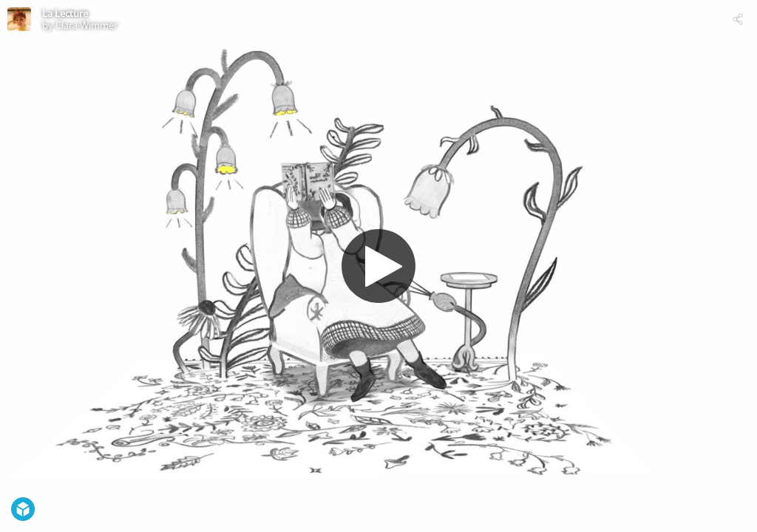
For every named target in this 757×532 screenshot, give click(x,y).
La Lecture (65, 13)
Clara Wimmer (86, 25)
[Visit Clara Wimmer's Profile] (19, 19)
